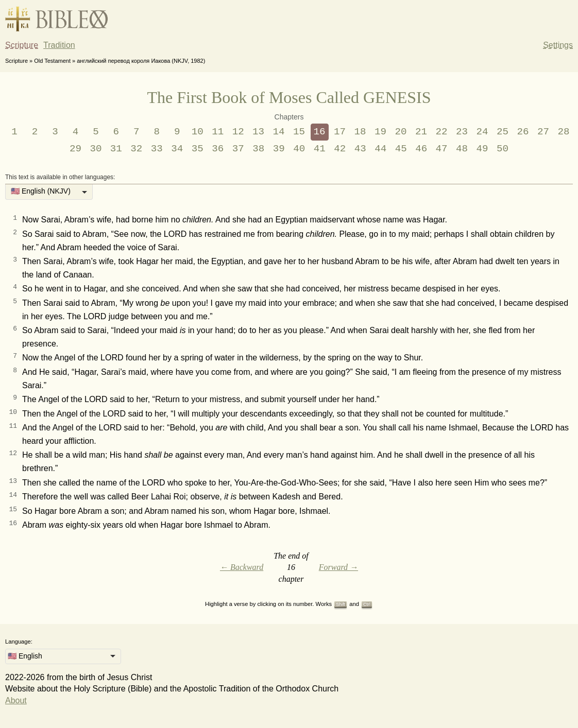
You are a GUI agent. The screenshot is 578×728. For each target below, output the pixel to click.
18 (360, 132)
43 (360, 149)
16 (320, 132)
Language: (19, 642)
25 (503, 132)
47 (442, 149)
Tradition (59, 45)
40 (299, 149)
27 (543, 132)
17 (340, 132)
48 (462, 149)
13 (258, 132)
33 (157, 149)
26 (523, 132)
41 (320, 149)
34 (177, 149)
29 (75, 149)
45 (401, 149)
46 (421, 149)
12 (238, 132)
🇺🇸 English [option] (25, 656)
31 (116, 149)
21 (421, 132)
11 (218, 132)
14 (279, 132)
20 (401, 132)
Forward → (338, 567)
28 (563, 132)
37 (238, 149)
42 (340, 149)
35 (198, 149)
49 (482, 149)
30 (96, 149)
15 (299, 132)
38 (258, 149)
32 (136, 149)
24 (482, 132)
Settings (558, 45)
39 (279, 149)
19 (380, 132)
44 (380, 149)
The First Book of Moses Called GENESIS (289, 97)
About (16, 700)
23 (462, 132)
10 (198, 132)
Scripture (22, 45)
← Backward (242, 567)
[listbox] (49, 192)
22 (441, 132)
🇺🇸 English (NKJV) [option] (41, 191)
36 (218, 149)
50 (503, 149)
